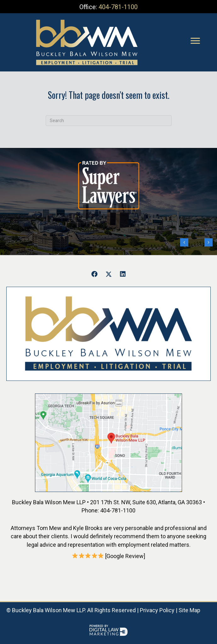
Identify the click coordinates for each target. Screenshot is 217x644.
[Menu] (195, 41)
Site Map (189, 610)
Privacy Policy (157, 610)
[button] (94, 274)
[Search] (109, 121)
